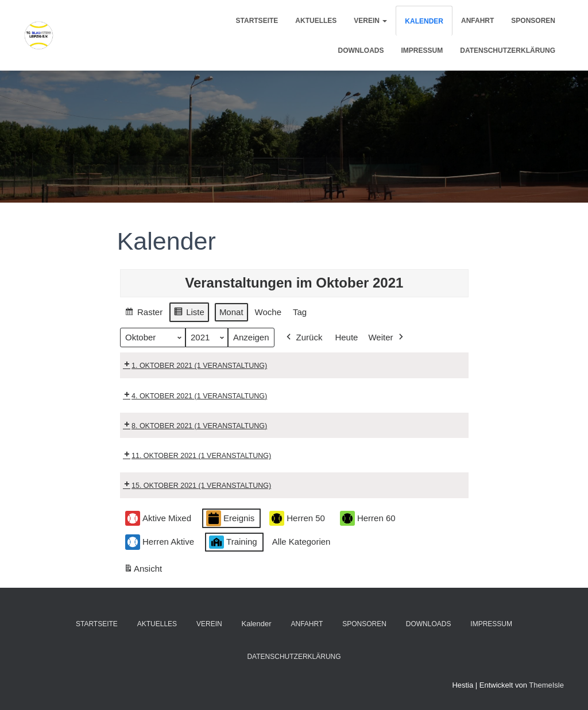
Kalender (424, 21)
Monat (231, 312)
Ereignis (230, 519)
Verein (370, 21)
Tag (300, 312)
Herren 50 (297, 519)
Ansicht (145, 571)
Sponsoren (533, 21)
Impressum (422, 51)
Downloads (361, 51)
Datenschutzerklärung (508, 51)
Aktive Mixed (158, 519)
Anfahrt (477, 21)
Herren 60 (368, 519)
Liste (189, 314)
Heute (346, 337)
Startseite (257, 21)
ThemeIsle (546, 685)
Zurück (303, 337)
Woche (268, 312)
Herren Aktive (160, 542)
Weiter (386, 337)
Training (233, 542)
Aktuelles (316, 21)
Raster (144, 314)
